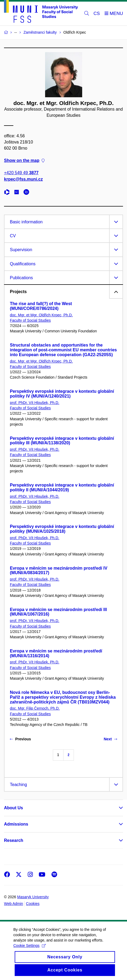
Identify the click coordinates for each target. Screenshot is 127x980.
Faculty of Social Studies (30, 320)
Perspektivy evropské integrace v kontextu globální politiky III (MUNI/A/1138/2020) (62, 441)
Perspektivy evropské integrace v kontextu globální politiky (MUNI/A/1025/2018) (62, 529)
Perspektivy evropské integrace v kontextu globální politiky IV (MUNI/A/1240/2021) (62, 394)
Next (110, 739)
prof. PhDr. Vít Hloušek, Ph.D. (35, 403)
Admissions (16, 824)
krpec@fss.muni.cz (23, 179)
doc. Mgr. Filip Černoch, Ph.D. (35, 708)
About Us (13, 808)
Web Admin (13, 904)
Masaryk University (33, 897)
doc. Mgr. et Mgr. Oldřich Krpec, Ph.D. (41, 315)
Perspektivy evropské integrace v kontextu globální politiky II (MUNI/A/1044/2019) (62, 487)
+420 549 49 (21, 173)
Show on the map (24, 160)
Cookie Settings (29, 951)
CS (97, 13)
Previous (20, 739)
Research (14, 840)
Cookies (33, 904)
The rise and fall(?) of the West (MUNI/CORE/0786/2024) (41, 306)
